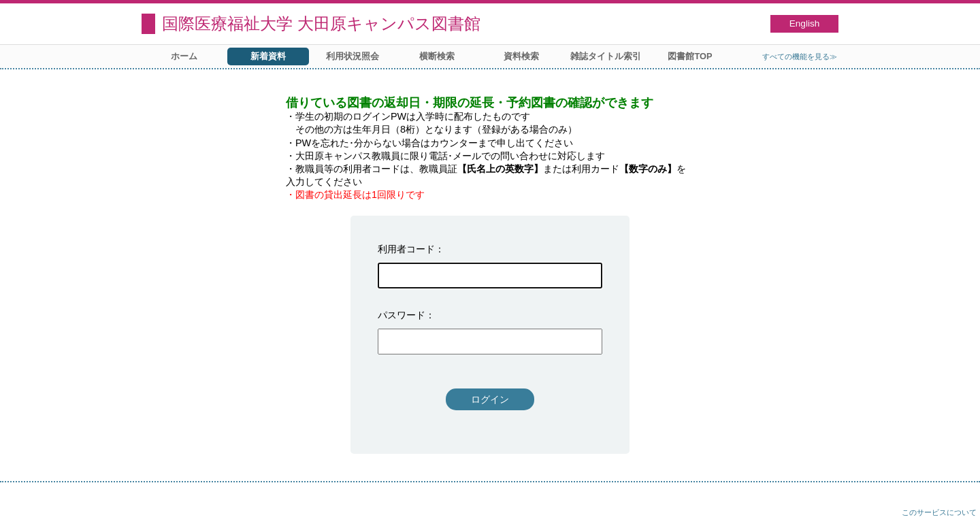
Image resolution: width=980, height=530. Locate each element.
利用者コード (406, 249)
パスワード (402, 315)
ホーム (184, 56)
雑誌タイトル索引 (606, 56)
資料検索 (521, 56)
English (805, 23)
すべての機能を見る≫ (800, 56)
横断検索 (437, 56)
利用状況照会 (353, 56)
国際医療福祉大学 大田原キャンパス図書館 (321, 23)
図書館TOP (690, 56)
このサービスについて (939, 512)
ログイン (490, 399)
